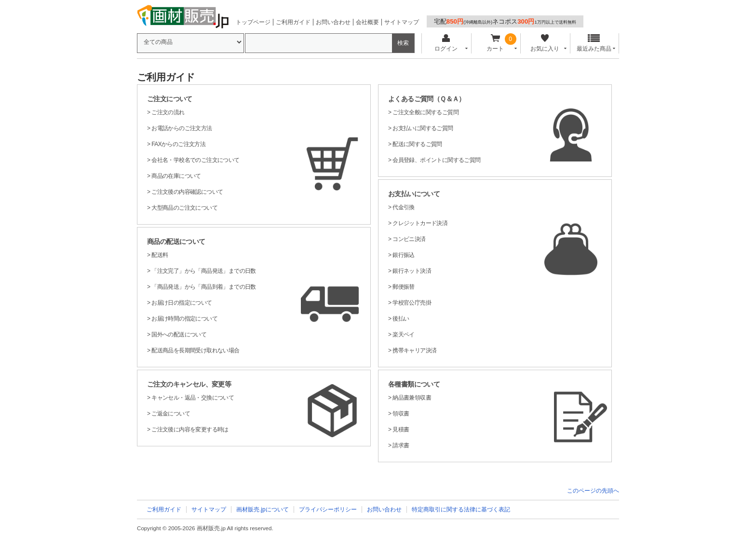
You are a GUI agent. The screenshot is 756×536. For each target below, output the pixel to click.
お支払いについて (414, 194)
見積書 (401, 429)
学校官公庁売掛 (412, 303)
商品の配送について (176, 241)
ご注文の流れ (168, 112)
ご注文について (170, 99)
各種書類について (414, 384)
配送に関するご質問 (417, 144)
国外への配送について (179, 335)
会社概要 (367, 22)
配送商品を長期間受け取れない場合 (195, 350)
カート (495, 43)
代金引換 (404, 207)
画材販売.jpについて (263, 509)
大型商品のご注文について (184, 208)
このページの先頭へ (593, 491)
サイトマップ (402, 22)
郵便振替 (404, 287)
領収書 (401, 414)
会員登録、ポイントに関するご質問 (436, 160)
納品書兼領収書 (412, 398)
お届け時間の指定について (184, 319)
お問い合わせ (333, 22)
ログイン (446, 43)
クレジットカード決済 (420, 223)
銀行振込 (404, 255)
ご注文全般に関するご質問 (425, 112)
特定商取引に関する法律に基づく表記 (461, 509)
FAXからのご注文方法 (178, 144)
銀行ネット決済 (412, 271)
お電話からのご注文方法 (182, 128)
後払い (401, 319)
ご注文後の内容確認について (187, 192)
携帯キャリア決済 (414, 350)
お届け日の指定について (182, 303)
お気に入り (545, 43)
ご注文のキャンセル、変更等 (189, 384)
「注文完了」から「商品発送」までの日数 (204, 271)
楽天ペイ (404, 335)
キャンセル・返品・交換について (193, 398)
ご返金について (171, 414)
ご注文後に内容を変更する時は (190, 429)
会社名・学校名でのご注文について (195, 160)
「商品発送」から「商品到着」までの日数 (204, 287)
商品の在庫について (176, 176)
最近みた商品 (594, 43)
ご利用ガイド (293, 22)
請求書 (401, 445)
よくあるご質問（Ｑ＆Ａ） (427, 99)
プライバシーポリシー (328, 509)
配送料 (160, 255)
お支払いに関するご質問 (423, 128)
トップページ (253, 22)
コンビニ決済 (409, 239)
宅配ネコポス (505, 21)
